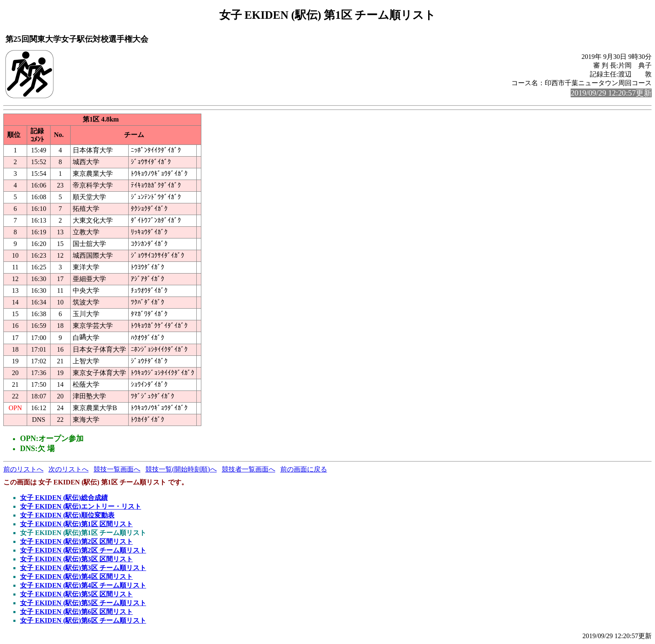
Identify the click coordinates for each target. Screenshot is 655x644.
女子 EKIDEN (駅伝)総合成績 (64, 498)
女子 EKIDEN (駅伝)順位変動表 (67, 515)
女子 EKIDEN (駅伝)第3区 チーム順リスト (83, 568)
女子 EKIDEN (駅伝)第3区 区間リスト (76, 559)
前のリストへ (23, 469)
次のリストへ (69, 469)
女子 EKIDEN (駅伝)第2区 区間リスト (76, 541)
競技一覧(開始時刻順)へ (181, 469)
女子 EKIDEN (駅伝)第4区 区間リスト (76, 577)
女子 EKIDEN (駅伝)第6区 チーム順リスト (83, 620)
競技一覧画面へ (117, 469)
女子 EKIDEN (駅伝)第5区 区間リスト (76, 594)
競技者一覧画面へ (249, 469)
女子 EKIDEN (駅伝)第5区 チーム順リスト (83, 603)
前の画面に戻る (304, 469)
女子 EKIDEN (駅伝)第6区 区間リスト (76, 612)
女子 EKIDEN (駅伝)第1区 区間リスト (76, 524)
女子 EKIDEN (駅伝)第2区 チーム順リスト (83, 550)
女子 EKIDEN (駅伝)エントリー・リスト (81, 506)
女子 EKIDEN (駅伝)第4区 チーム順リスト (83, 585)
